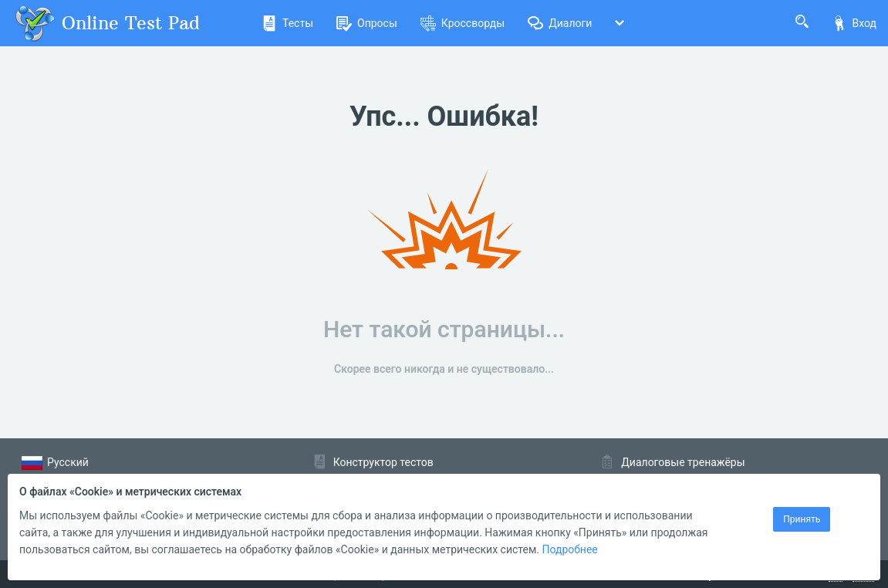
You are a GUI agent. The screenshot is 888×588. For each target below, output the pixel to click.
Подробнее (569, 549)
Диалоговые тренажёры (683, 462)
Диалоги (560, 23)
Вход (854, 23)
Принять (802, 519)
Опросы (367, 23)
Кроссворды (463, 23)
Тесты (287, 23)
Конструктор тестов (383, 462)
